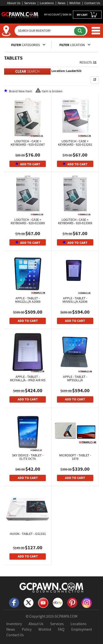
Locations (47, 3)
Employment (82, 629)
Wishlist (75, 3)
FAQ (61, 629)
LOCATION (75, 45)
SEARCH (27, 71)
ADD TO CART (28, 164)
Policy (27, 629)
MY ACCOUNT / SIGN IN (58, 15)
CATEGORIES (28, 45)
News (62, 3)
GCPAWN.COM (66, 616)
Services (30, 3)
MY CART (87, 14)
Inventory (14, 624)
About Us (14, 3)
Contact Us (92, 3)
